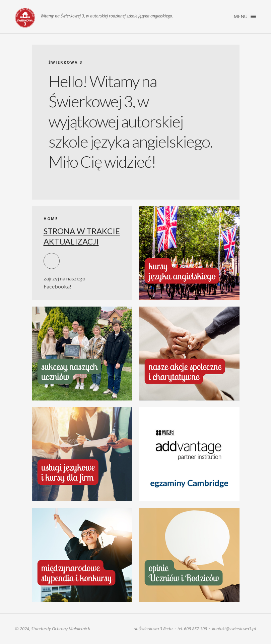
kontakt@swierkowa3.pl (234, 629)
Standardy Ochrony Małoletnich (61, 629)
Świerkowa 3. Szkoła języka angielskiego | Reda (25, 18)
